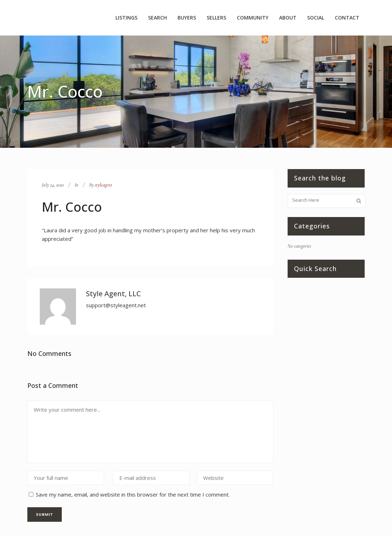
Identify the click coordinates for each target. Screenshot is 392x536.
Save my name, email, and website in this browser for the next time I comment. (133, 494)
